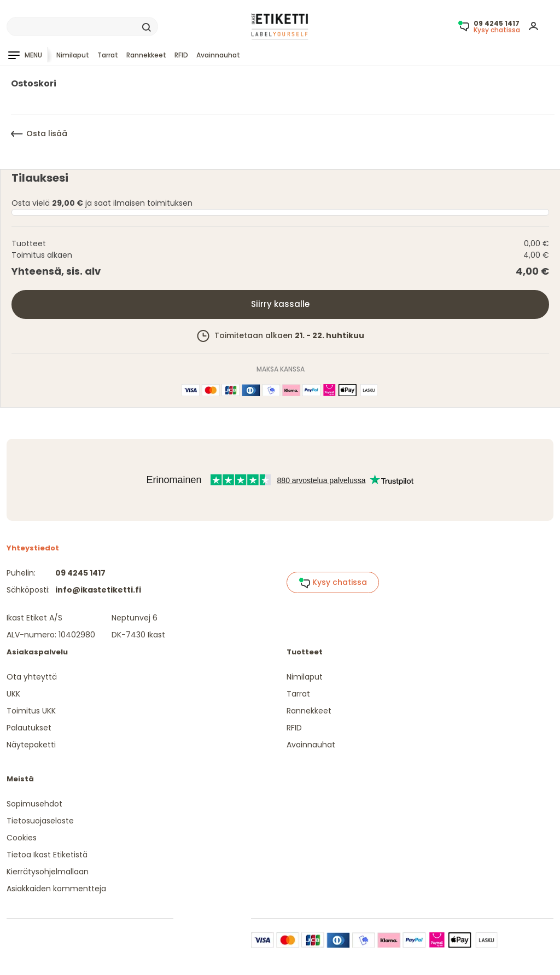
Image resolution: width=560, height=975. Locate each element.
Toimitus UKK (31, 711)
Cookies (22, 838)
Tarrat (108, 55)
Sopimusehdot (34, 804)
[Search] (82, 27)
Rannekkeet (146, 55)
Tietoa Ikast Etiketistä (47, 855)
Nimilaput (73, 55)
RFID (181, 55)
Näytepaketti (31, 745)
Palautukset (29, 728)
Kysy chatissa (333, 583)
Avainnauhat (218, 55)
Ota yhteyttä (32, 677)
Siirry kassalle (280, 304)
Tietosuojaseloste (40, 821)
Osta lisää (39, 134)
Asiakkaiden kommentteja (56, 889)
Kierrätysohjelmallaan (48, 872)
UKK (13, 694)
